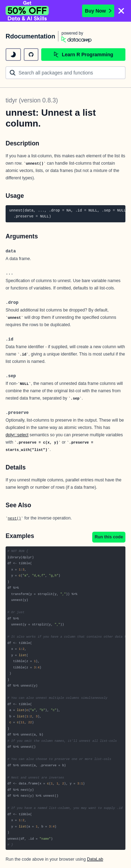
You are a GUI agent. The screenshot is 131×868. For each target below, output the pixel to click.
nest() (14, 518)
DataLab (95, 859)
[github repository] (31, 55)
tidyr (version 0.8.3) (32, 100)
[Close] (121, 11)
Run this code (109, 537)
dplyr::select (17, 435)
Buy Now (98, 11)
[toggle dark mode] (13, 55)
